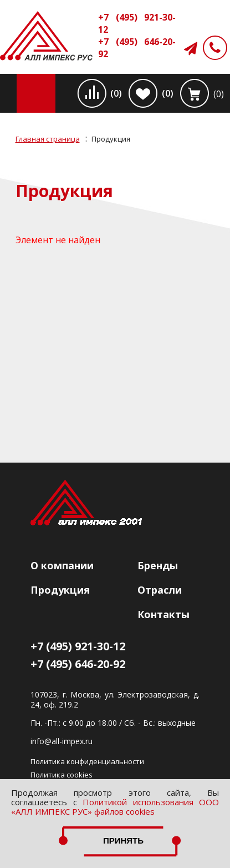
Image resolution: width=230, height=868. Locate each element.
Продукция (60, 590)
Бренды (158, 565)
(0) (116, 93)
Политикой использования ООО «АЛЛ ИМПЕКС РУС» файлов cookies (115, 807)
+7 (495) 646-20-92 (137, 48)
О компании (62, 565)
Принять (124, 841)
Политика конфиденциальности (87, 761)
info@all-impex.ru (62, 741)
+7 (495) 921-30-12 (137, 23)
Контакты (163, 614)
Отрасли (160, 590)
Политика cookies (62, 775)
